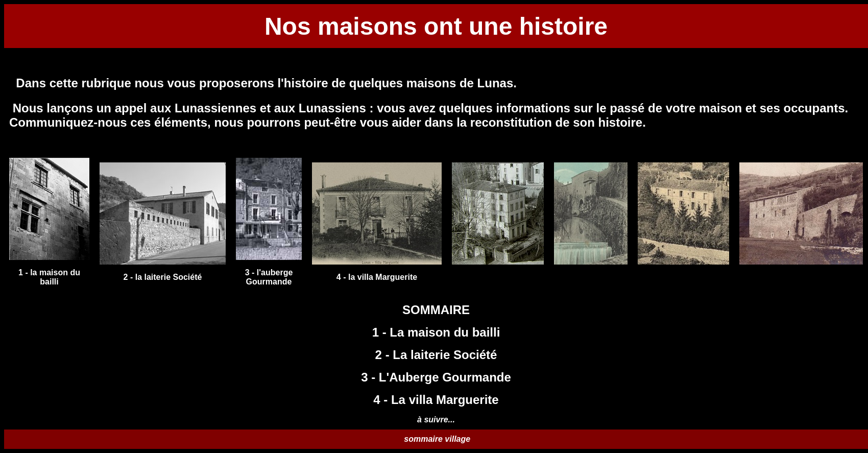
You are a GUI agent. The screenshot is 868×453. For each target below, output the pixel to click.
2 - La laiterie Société (436, 355)
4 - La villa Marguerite (436, 400)
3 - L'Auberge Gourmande (436, 377)
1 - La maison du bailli (436, 332)
